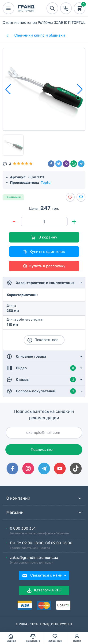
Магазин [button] (44, 512)
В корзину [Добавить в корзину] (44, 237)
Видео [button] (41, 368)
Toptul (46, 183)
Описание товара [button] (26, 356)
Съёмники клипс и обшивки (40, 35)
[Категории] (7, 35)
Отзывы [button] (41, 380)
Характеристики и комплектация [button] (41, 283)
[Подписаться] (44, 433)
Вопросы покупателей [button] (41, 391)
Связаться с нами (43, 576)
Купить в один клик (44, 252)
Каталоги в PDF (44, 590)
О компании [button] (44, 498)
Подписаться (43, 450)
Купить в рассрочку (44, 266)
